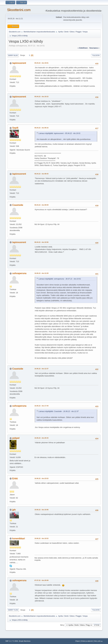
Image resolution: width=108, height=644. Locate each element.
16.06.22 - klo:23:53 (41, 478)
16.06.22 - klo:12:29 (41, 273)
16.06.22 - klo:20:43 (41, 438)
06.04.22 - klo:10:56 (41, 242)
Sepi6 (15, 128)
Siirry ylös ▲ (98, 641)
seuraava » (94, 48)
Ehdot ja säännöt (87, 641)
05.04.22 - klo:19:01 (41, 63)
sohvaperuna (19, 273)
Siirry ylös (13, 610)
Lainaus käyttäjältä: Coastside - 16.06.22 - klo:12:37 (59, 411)
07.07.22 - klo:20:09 (41, 580)
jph (14, 510)
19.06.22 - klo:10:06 (41, 510)
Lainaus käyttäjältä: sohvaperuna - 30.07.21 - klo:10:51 (60, 279)
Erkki (15, 479)
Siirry (62, 625)
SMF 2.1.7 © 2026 (12, 641)
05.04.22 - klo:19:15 (41, 97)
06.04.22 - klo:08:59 (41, 205)
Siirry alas (13, 55)
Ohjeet (77, 641)
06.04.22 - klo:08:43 (41, 174)
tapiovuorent (19, 63)
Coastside (18, 205)
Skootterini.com (19, 10)
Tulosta (96, 55)
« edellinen (83, 48)
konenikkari (19, 539)
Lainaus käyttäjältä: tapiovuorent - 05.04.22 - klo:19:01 (60, 133)
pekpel (16, 438)
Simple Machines (25, 641)
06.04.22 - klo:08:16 (41, 128)
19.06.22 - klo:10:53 (41, 538)
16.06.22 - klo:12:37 (41, 369)
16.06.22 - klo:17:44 (41, 406)
